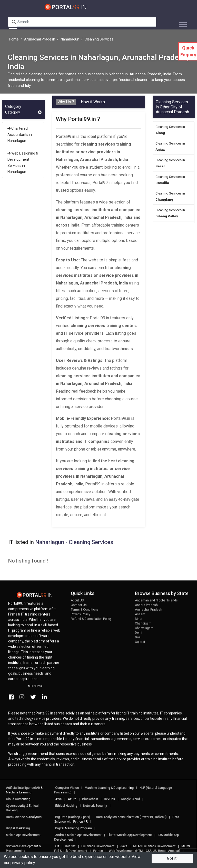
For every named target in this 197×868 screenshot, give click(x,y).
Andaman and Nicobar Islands (156, 603)
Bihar (139, 621)
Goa (138, 640)
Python (96, 851)
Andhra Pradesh (146, 607)
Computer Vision (65, 788)
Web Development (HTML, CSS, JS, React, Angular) (142, 851)
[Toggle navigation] (181, 23)
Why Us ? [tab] (66, 102)
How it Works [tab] (93, 102)
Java (121, 846)
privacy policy (23, 863)
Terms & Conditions (85, 612)
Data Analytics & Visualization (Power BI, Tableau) (129, 817)
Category (23, 112)
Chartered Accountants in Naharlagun (20, 135)
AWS (56, 799)
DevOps (107, 799)
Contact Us (79, 607)
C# (55, 846)
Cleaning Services (99, 39)
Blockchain (88, 799)
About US (77, 603)
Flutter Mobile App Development (127, 835)
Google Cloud (128, 799)
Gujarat (140, 644)
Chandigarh (143, 626)
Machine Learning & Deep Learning (107, 788)
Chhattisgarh (144, 630)
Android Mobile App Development (76, 835)
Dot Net (68, 846)
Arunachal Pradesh (40, 39)
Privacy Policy (81, 617)
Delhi (139, 635)
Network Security (93, 806)
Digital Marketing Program (71, 828)
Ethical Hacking (64, 806)
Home (14, 39)
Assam (140, 617)
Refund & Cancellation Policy (91, 621)
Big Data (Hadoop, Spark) (70, 817)
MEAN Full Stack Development (152, 846)
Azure (70, 799)
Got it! (172, 858)
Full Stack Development (96, 846)
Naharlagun (70, 39)
